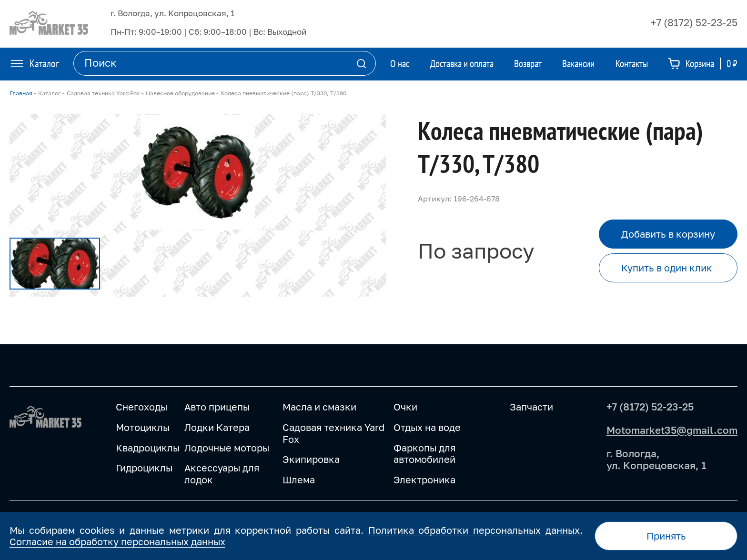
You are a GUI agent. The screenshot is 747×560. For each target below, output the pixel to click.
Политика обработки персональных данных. (475, 530)
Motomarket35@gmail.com (672, 430)
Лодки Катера (217, 427)
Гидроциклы (144, 468)
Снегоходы (141, 407)
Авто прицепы (217, 407)
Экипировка (311, 459)
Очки (405, 407)
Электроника (424, 480)
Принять (666, 536)
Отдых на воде (427, 427)
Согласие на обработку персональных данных (117, 541)
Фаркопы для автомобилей (424, 454)
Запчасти (531, 407)
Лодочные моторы (227, 448)
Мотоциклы (143, 427)
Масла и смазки (319, 407)
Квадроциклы (148, 448)
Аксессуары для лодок (222, 474)
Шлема (299, 480)
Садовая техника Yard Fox (333, 433)
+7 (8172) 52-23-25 (694, 22)
